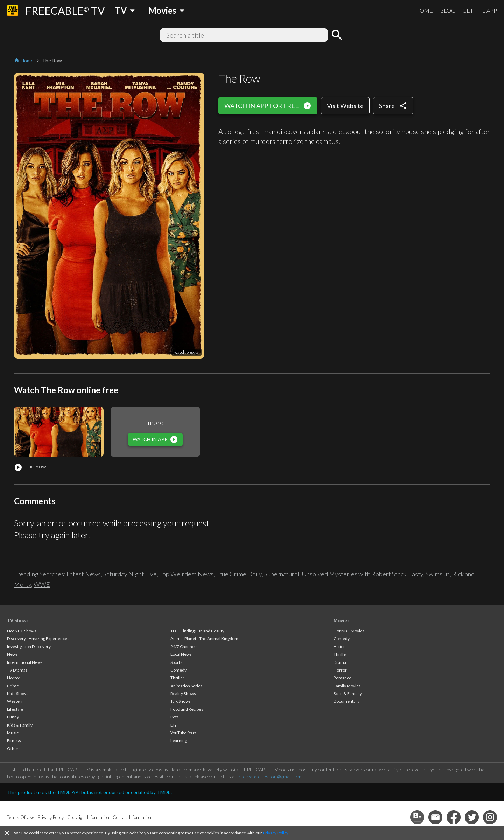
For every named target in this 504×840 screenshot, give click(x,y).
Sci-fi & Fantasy (348, 693)
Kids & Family (20, 725)
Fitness (14, 740)
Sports (176, 662)
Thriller (177, 678)
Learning (179, 740)
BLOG (448, 10)
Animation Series (187, 686)
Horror (14, 678)
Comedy (178, 670)
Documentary (346, 701)
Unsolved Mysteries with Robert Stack (354, 574)
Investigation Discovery (29, 647)
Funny (13, 717)
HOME (424, 10)
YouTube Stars (184, 733)
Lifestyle (15, 709)
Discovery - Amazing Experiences (38, 638)
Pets (175, 717)
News (12, 654)
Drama (340, 662)
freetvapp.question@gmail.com (269, 776)
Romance (342, 678)
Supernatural (282, 574)
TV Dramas (17, 670)
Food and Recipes (187, 709)
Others (14, 748)
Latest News (84, 574)
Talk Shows (181, 701)
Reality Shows (183, 693)
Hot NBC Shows (22, 631)
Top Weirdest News (186, 574)
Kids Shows (18, 693)
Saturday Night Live (130, 574)
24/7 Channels (184, 647)
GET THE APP (480, 10)
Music (13, 733)
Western (15, 701)
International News (25, 662)
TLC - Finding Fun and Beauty (197, 631)
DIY (174, 725)
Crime (13, 686)
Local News (181, 654)
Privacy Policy (276, 833)
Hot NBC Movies (349, 631)
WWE (42, 584)
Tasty (416, 574)
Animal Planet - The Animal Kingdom (204, 638)
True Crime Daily (239, 574)
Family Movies (347, 686)
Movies (342, 620)
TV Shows (18, 620)
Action (340, 647)
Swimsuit (438, 574)
